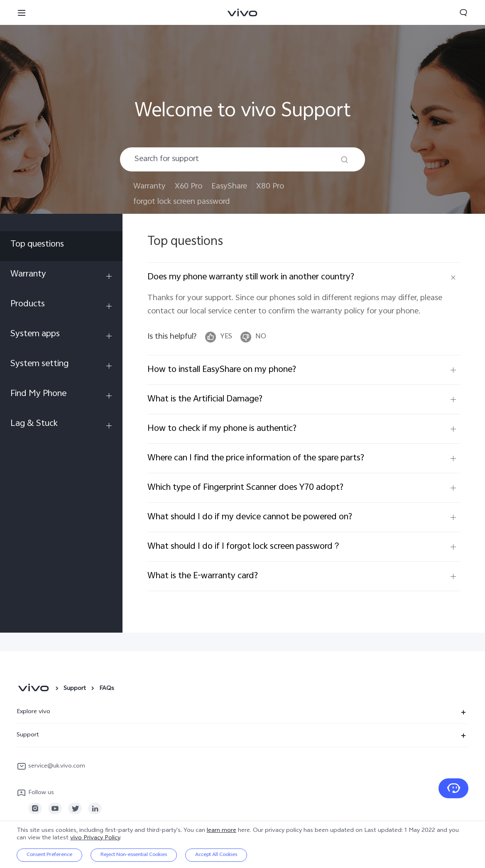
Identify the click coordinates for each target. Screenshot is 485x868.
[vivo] (33, 689)
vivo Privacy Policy (95, 838)
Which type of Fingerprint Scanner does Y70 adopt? (245, 488)
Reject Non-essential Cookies (134, 855)
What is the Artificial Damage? (205, 399)
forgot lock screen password (181, 202)
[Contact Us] (453, 788)
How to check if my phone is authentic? (222, 429)
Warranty (149, 187)
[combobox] (242, 159)
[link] (35, 808)
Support (75, 689)
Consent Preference (49, 855)
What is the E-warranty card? (203, 576)
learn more (222, 831)
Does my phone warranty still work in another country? (251, 277)
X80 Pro (270, 187)
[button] (22, 12)
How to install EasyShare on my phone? (222, 370)
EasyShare (229, 187)
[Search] (344, 160)
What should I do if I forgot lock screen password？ (244, 547)
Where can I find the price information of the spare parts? (256, 458)
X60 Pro (189, 187)
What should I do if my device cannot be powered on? (250, 517)
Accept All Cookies (216, 855)
